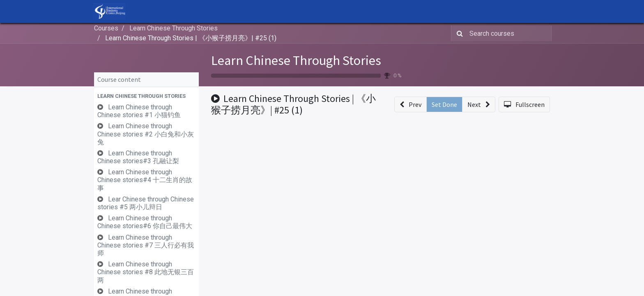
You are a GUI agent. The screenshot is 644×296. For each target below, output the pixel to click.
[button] (146, 96)
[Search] (458, 33)
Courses (106, 28)
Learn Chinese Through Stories (296, 60)
